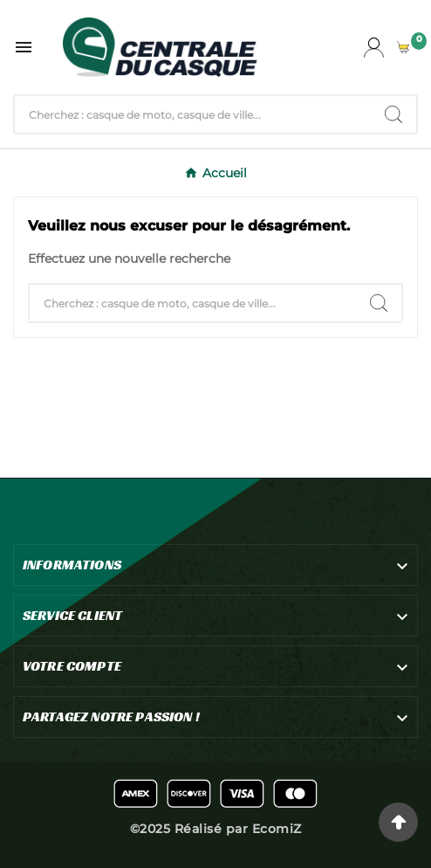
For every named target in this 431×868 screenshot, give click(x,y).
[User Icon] (374, 48)
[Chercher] (193, 114)
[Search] (393, 114)
